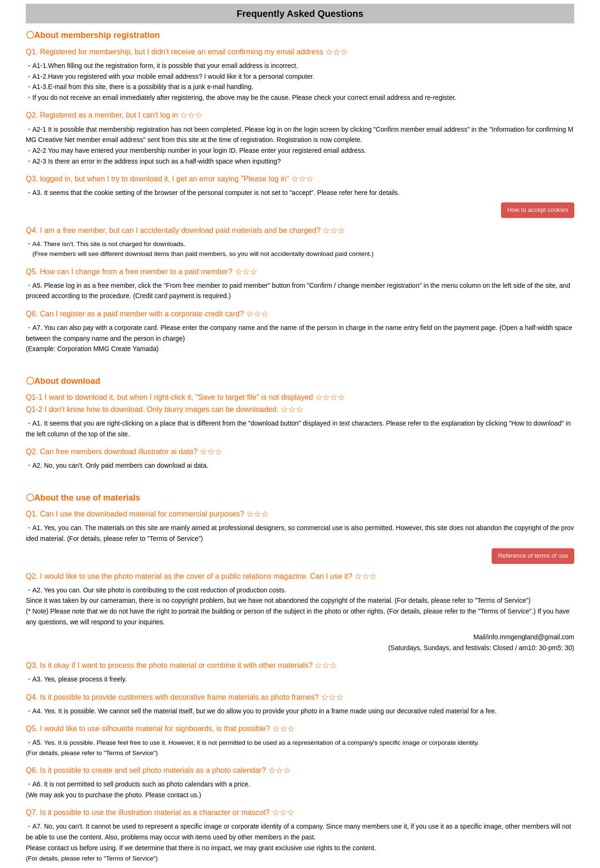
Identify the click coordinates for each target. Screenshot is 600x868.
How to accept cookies (538, 210)
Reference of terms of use (533, 556)
